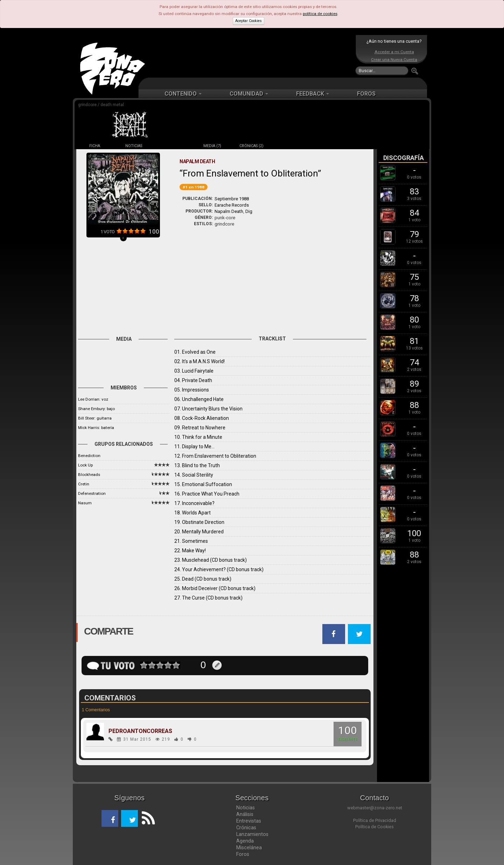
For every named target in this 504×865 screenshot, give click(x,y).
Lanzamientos (252, 834)
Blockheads (89, 475)
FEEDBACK (313, 94)
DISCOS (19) (173, 146)
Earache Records (232, 205)
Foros (243, 854)
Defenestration (92, 493)
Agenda (245, 841)
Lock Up (85, 465)
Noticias (246, 808)
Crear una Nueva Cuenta (394, 60)
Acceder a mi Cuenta (394, 52)
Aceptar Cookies (248, 21)
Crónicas (246, 828)
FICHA (95, 146)
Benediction (89, 456)
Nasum (85, 503)
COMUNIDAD (249, 94)
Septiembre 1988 (232, 199)
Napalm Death (229, 211)
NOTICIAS (134, 146)
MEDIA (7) (212, 146)
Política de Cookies (374, 827)
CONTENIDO (183, 94)
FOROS (366, 94)
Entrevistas (249, 821)
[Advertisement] (250, 56)
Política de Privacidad (375, 820)
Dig (249, 211)
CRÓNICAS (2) (251, 146)
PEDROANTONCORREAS (140, 731)
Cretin (84, 484)
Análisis (245, 814)
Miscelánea (249, 847)
